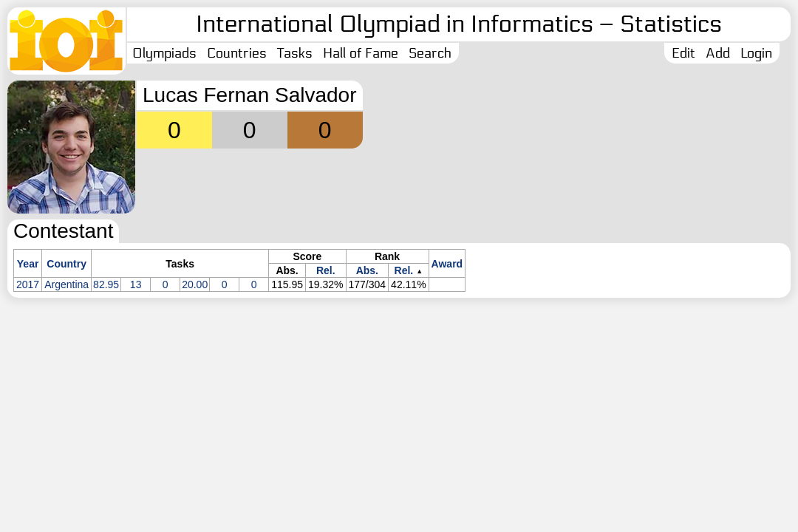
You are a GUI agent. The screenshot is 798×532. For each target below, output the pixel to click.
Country (66, 264)
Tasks (295, 53)
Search (430, 53)
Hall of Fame (361, 53)
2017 (28, 284)
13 (136, 284)
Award (447, 264)
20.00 (195, 284)
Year (28, 264)
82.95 (106, 284)
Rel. (326, 270)
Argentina (66, 284)
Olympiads (164, 53)
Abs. (367, 270)
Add (718, 53)
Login (756, 53)
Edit (683, 53)
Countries (237, 53)
